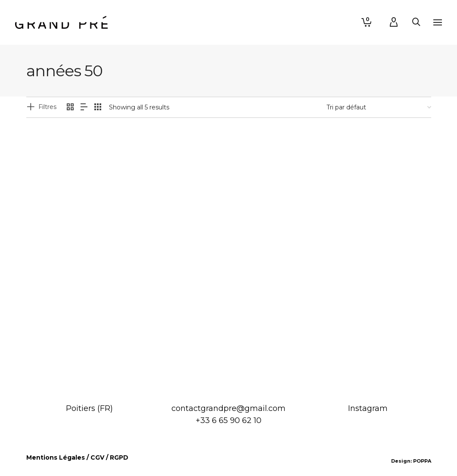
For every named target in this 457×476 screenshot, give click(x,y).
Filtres (47, 107)
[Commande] (379, 107)
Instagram (368, 408)
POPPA (422, 461)
